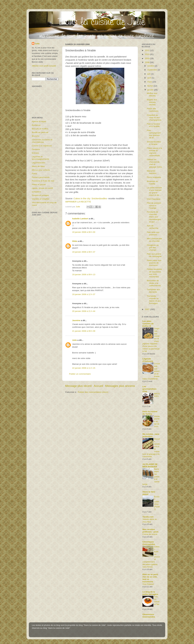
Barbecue (36, 125)
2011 (147, 50)
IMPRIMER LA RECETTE (78, 202)
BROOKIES (157, 395)
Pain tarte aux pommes (153, 233)
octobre (151, 66)
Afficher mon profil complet (44, 66)
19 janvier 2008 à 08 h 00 (84, 232)
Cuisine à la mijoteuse (42, 146)
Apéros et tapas (39, 121)
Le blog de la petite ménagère (150, 593)
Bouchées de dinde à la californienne (154, 283)
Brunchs (36, 136)
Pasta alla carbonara (153, 110)
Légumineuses (38, 163)
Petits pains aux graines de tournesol (154, 263)
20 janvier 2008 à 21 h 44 (84, 311)
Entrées (35, 153)
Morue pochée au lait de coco (157, 421)
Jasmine (76, 320)
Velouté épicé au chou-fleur (150, 521)
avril (150, 78)
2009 (147, 58)
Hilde (75, 241)
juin (149, 74)
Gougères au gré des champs (153, 248)
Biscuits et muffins (40, 129)
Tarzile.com (148, 517)
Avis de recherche (153, 227)
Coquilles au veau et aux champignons (154, 118)
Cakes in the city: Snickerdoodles (90, 199)
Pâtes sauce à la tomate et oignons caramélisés (154, 152)
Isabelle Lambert (80, 219)
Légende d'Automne (148, 360)
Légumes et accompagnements (40, 158)
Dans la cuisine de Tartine (150, 413)
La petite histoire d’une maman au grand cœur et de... (154, 191)
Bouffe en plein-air (40, 132)
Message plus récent (78, 386)
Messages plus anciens (120, 386)
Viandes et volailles (41, 199)
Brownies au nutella (152, 183)
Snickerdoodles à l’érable (154, 143)
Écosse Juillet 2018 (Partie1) (157, 503)
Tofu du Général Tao (157, 600)
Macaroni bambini (152, 172)
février (150, 86)
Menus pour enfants (41, 170)
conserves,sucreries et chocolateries (42, 141)
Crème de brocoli (150, 534)
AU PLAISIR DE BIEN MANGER (150, 465)
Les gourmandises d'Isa (149, 389)
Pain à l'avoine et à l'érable (153, 125)
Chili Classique (154, 199)
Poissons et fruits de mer (43, 181)
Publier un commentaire (80, 374)
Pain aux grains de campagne (154, 255)
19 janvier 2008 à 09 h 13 (84, 274)
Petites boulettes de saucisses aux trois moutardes (154, 273)
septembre (152, 70)
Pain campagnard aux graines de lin (154, 134)
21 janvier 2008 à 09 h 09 (84, 331)
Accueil (98, 386)
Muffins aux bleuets (152, 94)
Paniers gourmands (41, 177)
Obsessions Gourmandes (149, 616)
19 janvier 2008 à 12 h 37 (84, 294)
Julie (74, 340)
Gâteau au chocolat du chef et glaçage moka (154, 163)
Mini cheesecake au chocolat (155, 240)
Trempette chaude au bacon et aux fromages (154, 300)
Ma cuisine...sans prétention (151, 435)
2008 (147, 62)
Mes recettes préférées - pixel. (151, 531)
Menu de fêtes (38, 166)
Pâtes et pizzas (39, 184)
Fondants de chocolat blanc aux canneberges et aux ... (154, 217)
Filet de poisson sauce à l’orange (154, 205)
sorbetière (36, 192)
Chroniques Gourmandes (149, 543)
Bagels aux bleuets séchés (152, 102)
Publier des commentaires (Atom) (93, 392)
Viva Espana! (148, 584)
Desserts (36, 149)
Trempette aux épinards (153, 291)
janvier (151, 90)
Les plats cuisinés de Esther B (148, 324)
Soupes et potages (40, 195)
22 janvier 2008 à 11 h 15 (84, 368)
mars (150, 82)
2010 (147, 54)
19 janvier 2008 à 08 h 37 (84, 252)
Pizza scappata (154, 177)
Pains (34, 174)
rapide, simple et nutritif (42, 188)
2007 (147, 309)
